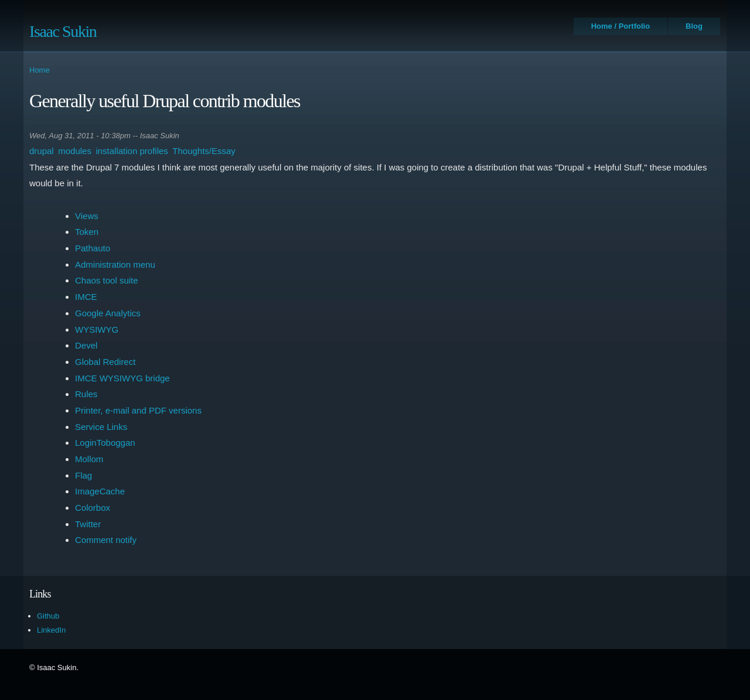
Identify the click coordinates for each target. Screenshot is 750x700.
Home (40, 70)
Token (87, 232)
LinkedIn (51, 630)
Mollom (89, 459)
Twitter (88, 524)
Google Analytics (108, 313)
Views (87, 216)
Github (48, 616)
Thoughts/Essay (204, 151)
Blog (694, 26)
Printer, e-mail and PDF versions (138, 410)
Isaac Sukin (63, 31)
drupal (42, 151)
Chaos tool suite (107, 280)
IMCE (86, 297)
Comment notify (106, 540)
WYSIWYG (97, 329)
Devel (86, 345)
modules (75, 151)
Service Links (101, 427)
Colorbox (93, 508)
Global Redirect (105, 362)
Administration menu (115, 264)
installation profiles (132, 151)
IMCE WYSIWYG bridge (122, 378)
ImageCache (100, 491)
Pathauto (93, 248)
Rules (86, 394)
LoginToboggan (105, 443)
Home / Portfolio (621, 26)
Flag (83, 475)
